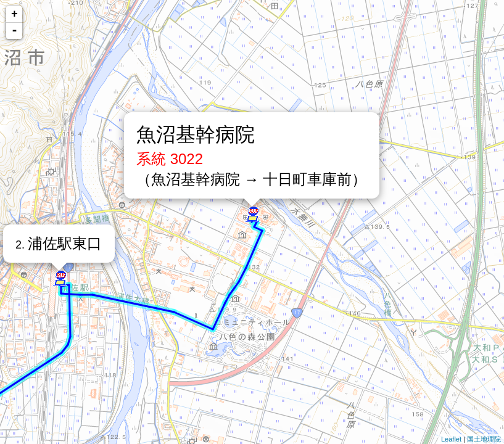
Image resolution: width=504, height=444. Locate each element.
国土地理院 (484, 439)
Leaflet (451, 439)
